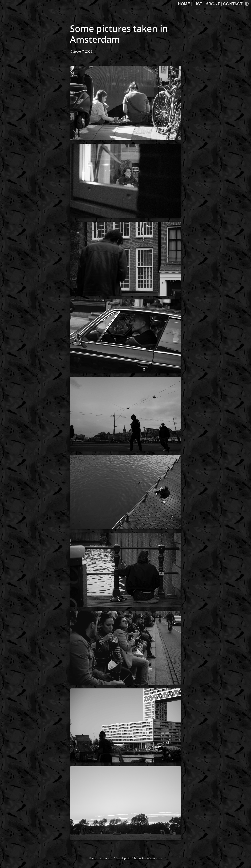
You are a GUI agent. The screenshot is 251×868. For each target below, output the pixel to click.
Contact (233, 4)
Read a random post (101, 858)
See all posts (123, 858)
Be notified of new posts (148, 858)
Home (184, 4)
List (198, 4)
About (213, 4)
